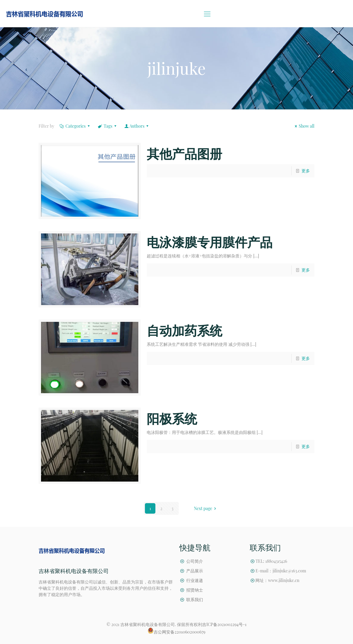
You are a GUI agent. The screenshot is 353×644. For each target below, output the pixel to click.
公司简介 (195, 561)
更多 (306, 171)
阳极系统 (172, 418)
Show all (304, 126)
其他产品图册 (184, 153)
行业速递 (195, 580)
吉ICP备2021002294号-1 (224, 624)
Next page (206, 508)
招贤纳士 (195, 590)
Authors (137, 126)
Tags (108, 126)
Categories (75, 126)
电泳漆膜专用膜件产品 (210, 242)
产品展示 (195, 571)
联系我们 (195, 599)
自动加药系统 (184, 330)
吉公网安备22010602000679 (179, 632)
